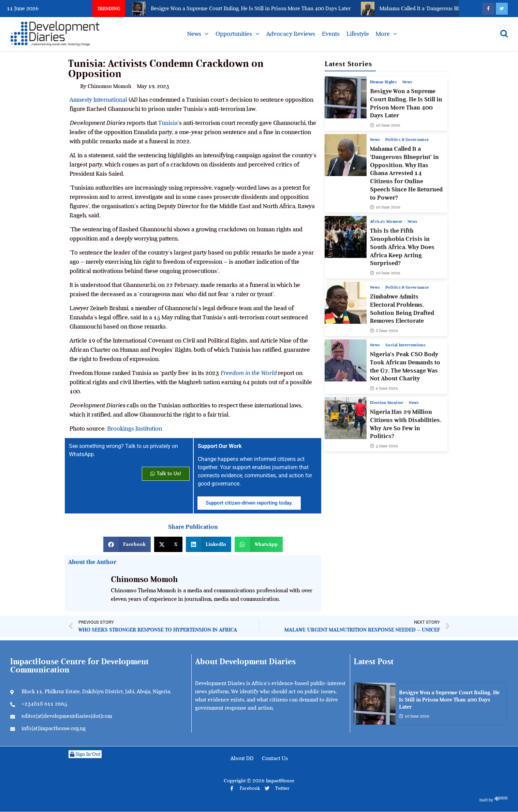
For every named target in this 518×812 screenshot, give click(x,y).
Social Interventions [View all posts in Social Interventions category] (405, 345)
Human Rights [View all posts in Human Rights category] (384, 82)
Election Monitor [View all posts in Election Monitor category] (387, 403)
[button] (127, 544)
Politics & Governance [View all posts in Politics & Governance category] (407, 140)
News (194, 34)
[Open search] (504, 33)
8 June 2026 (384, 331)
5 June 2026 (384, 446)
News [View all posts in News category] (407, 82)
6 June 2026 (384, 388)
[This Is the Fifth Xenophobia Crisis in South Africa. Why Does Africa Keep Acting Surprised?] (346, 237)
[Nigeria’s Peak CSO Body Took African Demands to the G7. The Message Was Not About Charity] (346, 360)
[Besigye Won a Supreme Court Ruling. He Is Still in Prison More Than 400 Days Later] (346, 97)
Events (331, 34)
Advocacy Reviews (291, 34)
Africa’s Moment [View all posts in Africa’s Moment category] (387, 221)
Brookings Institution (135, 429)
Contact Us (275, 758)
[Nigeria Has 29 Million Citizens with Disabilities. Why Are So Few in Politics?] (346, 418)
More (383, 34)
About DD (242, 758)
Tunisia (168, 123)
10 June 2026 (385, 125)
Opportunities (234, 34)
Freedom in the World (248, 373)
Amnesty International (98, 100)
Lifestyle (358, 34)
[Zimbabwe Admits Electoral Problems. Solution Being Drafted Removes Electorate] (346, 303)
